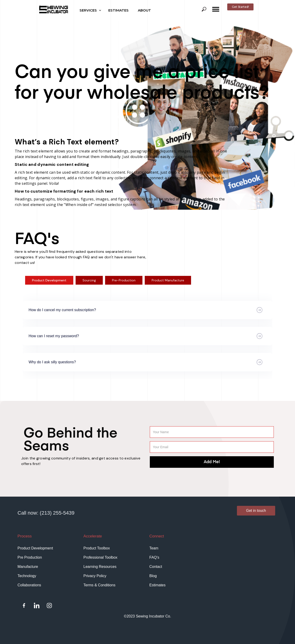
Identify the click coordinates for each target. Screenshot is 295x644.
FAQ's (154, 557)
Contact (156, 567)
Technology (27, 576)
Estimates (157, 585)
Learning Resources (100, 567)
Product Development (35, 548)
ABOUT (144, 10)
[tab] (49, 280)
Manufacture (28, 567)
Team (154, 548)
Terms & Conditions (99, 585)
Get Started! (240, 7)
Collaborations (29, 585)
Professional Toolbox (100, 557)
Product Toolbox (97, 548)
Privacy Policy (95, 576)
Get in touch (256, 511)
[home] (54, 9)
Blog (153, 576)
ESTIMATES (118, 10)
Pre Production (30, 557)
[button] (92, 10)
